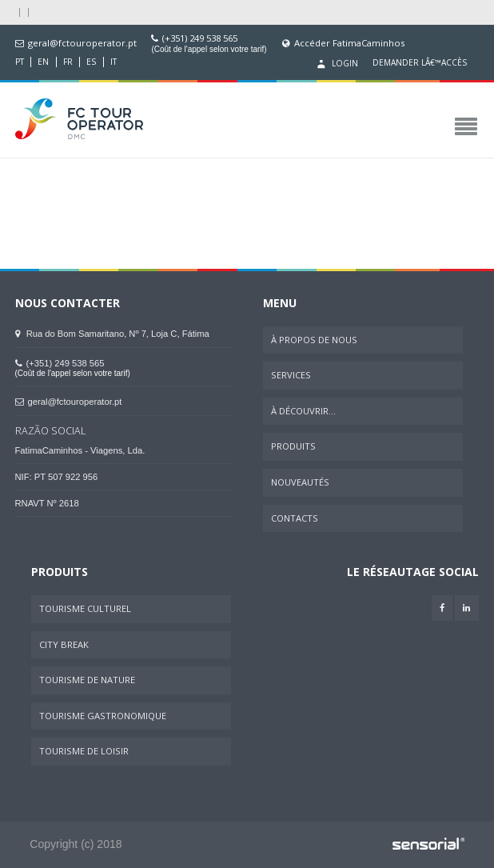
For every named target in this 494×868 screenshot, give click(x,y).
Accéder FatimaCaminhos (349, 43)
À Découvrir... (303, 411)
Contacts (295, 518)
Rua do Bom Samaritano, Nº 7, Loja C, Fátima (112, 334)
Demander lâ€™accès (420, 63)
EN (43, 62)
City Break (64, 644)
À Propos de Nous (314, 340)
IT (114, 62)
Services (291, 375)
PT (20, 62)
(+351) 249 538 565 (200, 38)
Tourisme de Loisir (84, 751)
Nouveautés (300, 482)
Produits (293, 446)
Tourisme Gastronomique (103, 716)
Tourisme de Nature (87, 680)
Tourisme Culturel (85, 608)
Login (336, 64)
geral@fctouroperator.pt (82, 43)
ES (91, 62)
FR (68, 62)
